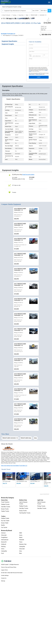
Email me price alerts (28, 175)
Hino (21, 551)
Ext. (44, 55)
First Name (31, 45)
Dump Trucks (5, 509)
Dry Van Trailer (5, 521)
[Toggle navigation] (49, 2)
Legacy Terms (4, 570)
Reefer (3, 525)
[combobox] (31, 56)
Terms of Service (39, 74)
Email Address (32, 52)
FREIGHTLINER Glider (26, 438)
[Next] (48, 18)
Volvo (3, 549)
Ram (21, 553)
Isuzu (21, 535)
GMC (21, 533)
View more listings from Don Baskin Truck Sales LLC (14, 466)
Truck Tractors (5, 502)
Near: (34, 11)
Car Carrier (4, 527)
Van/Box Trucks (6, 507)
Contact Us (4, 578)
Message (31, 59)
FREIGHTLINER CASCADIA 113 (10, 438)
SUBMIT (39, 77)
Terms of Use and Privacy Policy (9, 567)
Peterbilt (22, 540)
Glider (27, 15)
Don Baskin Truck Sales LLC (8, 34)
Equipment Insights (8, 44)
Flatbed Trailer (5, 518)
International (5, 540)
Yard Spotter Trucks (25, 513)
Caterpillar (4, 551)
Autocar (3, 533)
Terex (21, 542)
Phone (30, 55)
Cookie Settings (5, 575)
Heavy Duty (21, 15)
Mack (21, 537)
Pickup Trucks (41, 506)
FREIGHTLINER (34, 15)
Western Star (23, 544)
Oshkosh (4, 544)
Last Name (31, 48)
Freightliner (4, 537)
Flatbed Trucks (5, 504)
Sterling (3, 546)
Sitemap (3, 581)
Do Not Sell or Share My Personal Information (12, 573)
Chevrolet (4, 535)
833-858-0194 (45, 35)
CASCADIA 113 (43, 15)
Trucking (14, 15)
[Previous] (4, 18)
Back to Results (7, 15)
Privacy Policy (31, 74)
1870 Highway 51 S (7, 35)
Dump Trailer (5, 523)
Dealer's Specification (13, 99)
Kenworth (4, 542)
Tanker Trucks (5, 511)
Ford (2, 553)
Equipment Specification (9, 41)
